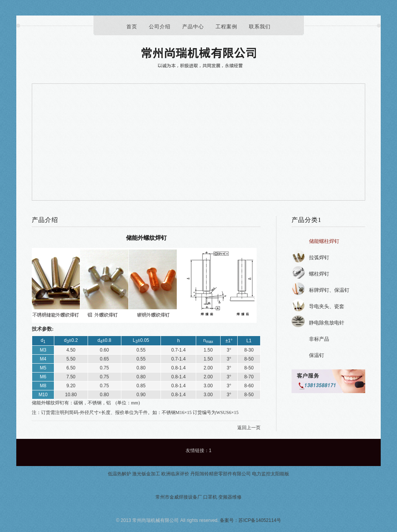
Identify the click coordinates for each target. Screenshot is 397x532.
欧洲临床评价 (175, 474)
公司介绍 (160, 27)
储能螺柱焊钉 (324, 241)
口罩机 (210, 497)
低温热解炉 (119, 474)
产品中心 (193, 27)
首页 (132, 27)
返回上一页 (249, 428)
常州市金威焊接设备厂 (179, 497)
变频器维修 (230, 497)
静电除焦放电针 (327, 323)
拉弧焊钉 (319, 257)
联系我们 (260, 27)
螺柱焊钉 (319, 274)
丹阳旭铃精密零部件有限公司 (221, 474)
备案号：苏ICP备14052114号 (250, 520)
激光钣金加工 (146, 474)
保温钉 (317, 355)
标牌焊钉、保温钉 (329, 290)
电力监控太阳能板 (271, 474)
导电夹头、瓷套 (327, 306)
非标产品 (319, 339)
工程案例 (226, 27)
